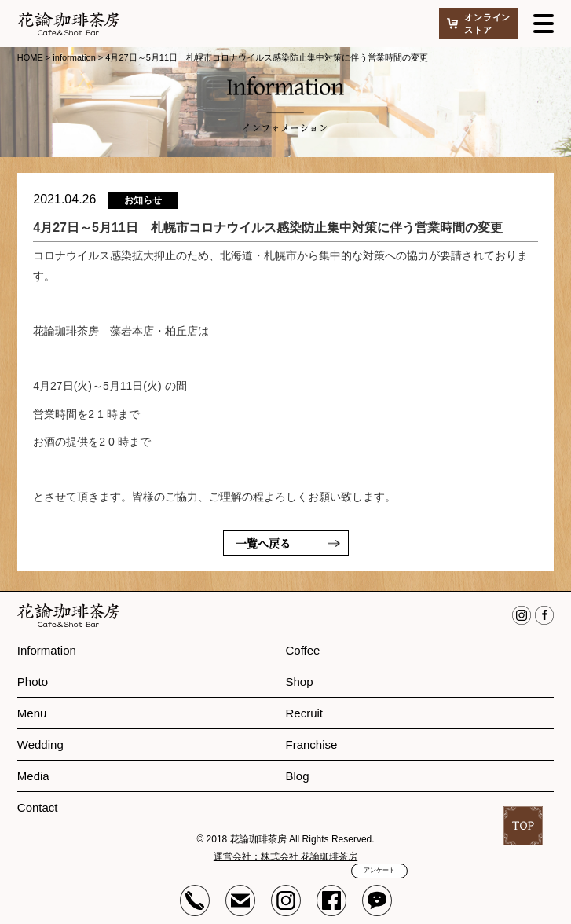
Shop (300, 682)
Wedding (40, 744)
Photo (33, 682)
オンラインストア (487, 24)
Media (33, 776)
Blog (298, 776)
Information (47, 650)
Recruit (305, 713)
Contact (38, 807)
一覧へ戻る (263, 543)
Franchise (312, 744)
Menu (32, 713)
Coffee (303, 650)
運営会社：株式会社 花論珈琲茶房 (285, 856)
